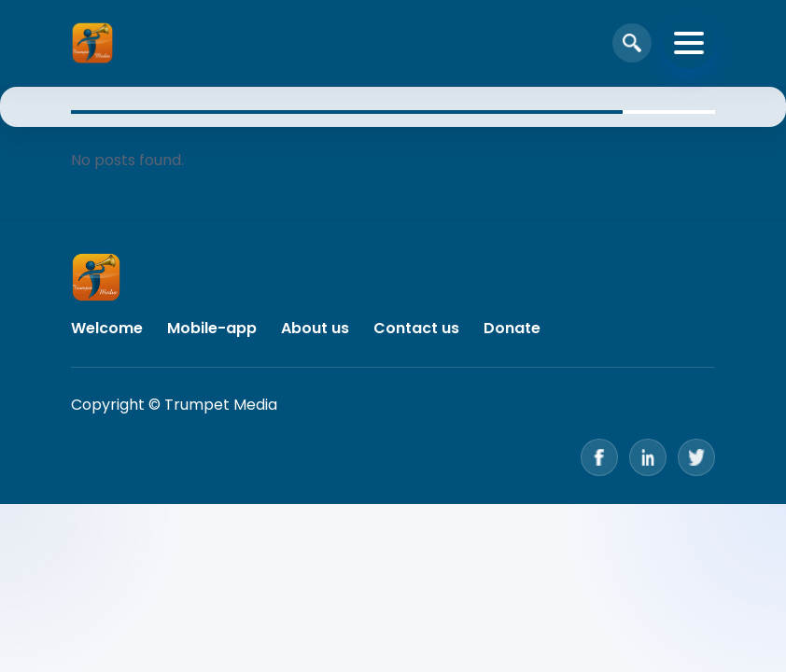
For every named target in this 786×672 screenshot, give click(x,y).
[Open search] (632, 43)
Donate (512, 328)
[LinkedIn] (648, 457)
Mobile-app (212, 328)
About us (315, 328)
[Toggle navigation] (689, 43)
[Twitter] (696, 457)
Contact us (416, 328)
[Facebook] (599, 457)
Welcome (107, 328)
